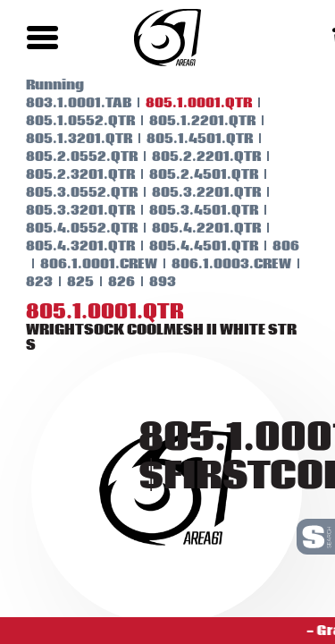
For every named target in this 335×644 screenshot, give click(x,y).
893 (152, 282)
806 (275, 246)
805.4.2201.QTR (196, 228)
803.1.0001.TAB (68, 103)
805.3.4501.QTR (193, 210)
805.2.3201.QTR (70, 174)
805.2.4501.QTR (193, 174)
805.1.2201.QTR (192, 121)
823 (29, 282)
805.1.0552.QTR (70, 121)
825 (70, 282)
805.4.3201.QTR (70, 246)
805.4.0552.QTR (71, 228)
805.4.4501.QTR (193, 246)
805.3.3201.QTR (70, 210)
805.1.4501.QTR (189, 139)
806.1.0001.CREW (88, 264)
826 (111, 282)
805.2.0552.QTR (71, 157)
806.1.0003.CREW (221, 264)
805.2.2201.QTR (196, 157)
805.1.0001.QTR (188, 103)
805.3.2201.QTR (196, 192)
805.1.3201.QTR (68, 139)
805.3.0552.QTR (71, 192)
